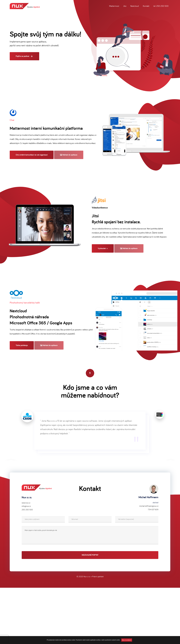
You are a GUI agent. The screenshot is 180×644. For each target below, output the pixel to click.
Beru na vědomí (127, 640)
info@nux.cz (26, 507)
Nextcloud (135, 6)
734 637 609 (153, 510)
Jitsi (125, 6)
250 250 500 (27, 510)
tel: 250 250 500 (161, 6)
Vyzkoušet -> (103, 248)
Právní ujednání (98, 577)
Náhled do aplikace (69, 155)
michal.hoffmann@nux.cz (149, 506)
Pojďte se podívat (24, 56)
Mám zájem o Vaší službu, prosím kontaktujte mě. (90, 536)
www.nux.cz (26, 503)
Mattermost (114, 6)
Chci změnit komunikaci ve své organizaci (32, 155)
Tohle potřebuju (22, 345)
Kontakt (146, 6)
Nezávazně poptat (90, 555)
